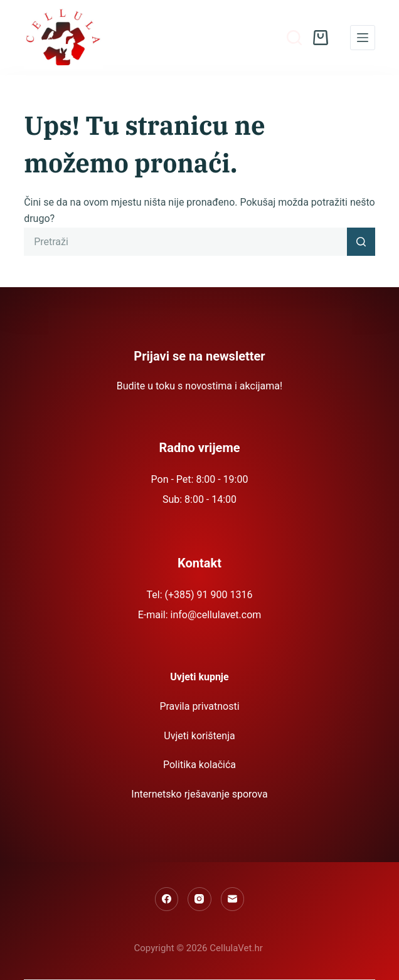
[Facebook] (167, 899)
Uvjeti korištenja (199, 736)
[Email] (233, 899)
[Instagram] (199, 899)
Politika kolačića (199, 765)
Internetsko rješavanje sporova (199, 794)
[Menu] (363, 38)
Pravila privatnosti (199, 706)
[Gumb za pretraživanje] (361, 242)
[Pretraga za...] (185, 242)
